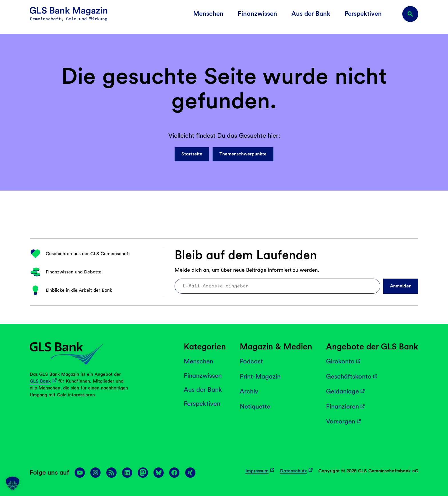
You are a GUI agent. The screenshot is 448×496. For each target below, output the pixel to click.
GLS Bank (40, 381)
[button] (13, 483)
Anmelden (401, 286)
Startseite (192, 154)
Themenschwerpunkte (243, 154)
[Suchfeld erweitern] (410, 14)
